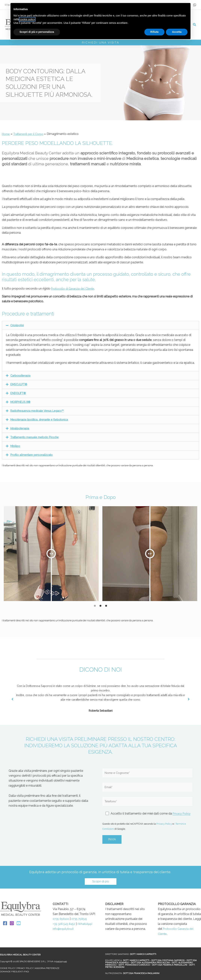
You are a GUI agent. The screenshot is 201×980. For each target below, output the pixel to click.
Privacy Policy (164, 824)
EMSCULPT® (20, 384)
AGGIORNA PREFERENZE (50, 968)
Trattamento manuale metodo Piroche (37, 437)
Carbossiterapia (21, 375)
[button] (195, 25)
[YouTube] (19, 923)
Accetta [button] (177, 32)
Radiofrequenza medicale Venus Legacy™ (39, 411)
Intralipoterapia (21, 428)
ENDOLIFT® (19, 393)
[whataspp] (195, 5)
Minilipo (16, 446)
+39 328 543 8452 (65, 924)
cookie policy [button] (27, 19)
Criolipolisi (17, 325)
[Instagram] (12, 923)
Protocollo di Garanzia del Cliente (74, 289)
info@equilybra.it (64, 934)
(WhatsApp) (61, 929)
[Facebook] (5, 923)
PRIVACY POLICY (26, 968)
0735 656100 (62, 919)
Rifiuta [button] (154, 32)
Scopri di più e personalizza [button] (37, 32)
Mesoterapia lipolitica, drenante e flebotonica (41, 420)
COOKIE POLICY (8, 968)
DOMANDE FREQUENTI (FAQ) (15, 972)
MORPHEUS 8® (21, 402)
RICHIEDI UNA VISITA (101, 43)
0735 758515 (82, 919)
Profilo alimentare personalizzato (33, 455)
